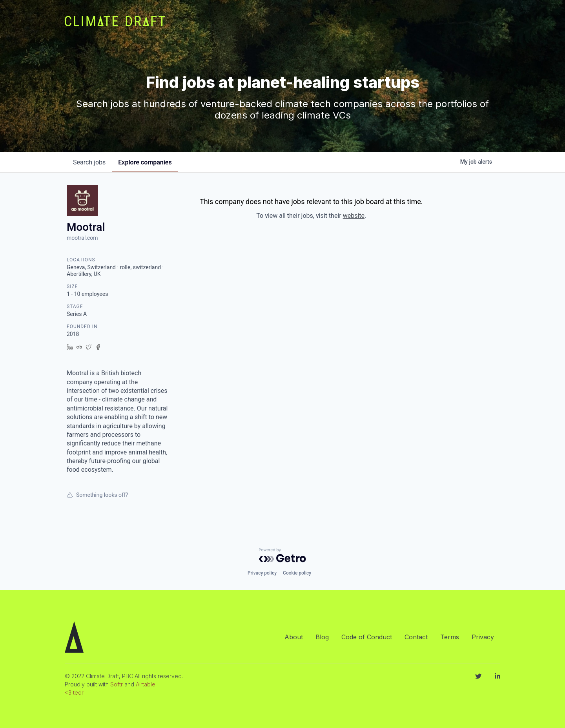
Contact (416, 637)
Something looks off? (97, 495)
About (294, 637)
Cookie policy (297, 573)
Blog (322, 637)
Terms (450, 637)
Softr (117, 684)
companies (145, 162)
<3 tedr (74, 692)
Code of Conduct (367, 637)
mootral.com (82, 238)
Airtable (146, 684)
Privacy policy (262, 573)
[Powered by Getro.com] (282, 555)
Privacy (483, 637)
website (354, 216)
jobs (89, 162)
